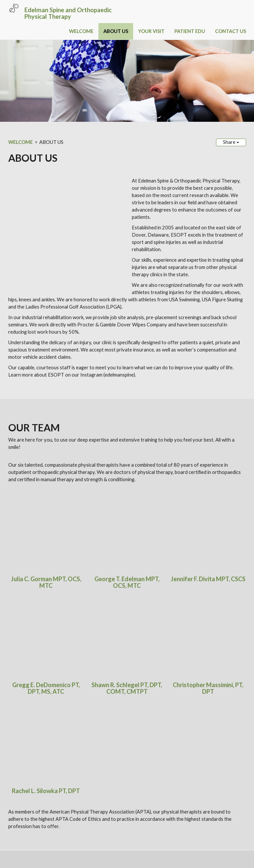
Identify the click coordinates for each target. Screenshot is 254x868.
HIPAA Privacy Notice (75, 838)
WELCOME (81, 31)
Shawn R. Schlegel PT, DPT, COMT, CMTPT (127, 501)
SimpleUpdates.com (50, 845)
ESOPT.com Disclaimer (31, 838)
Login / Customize (35, 852)
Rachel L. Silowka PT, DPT (46, 535)
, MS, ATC (52, 504)
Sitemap (105, 845)
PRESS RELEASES (56, 678)
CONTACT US (231, 31)
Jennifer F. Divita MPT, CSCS (208, 460)
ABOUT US (116, 31)
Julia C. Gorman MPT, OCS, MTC (46, 463)
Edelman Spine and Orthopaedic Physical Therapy (68, 13)
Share (231, 142)
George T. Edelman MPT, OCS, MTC (127, 463)
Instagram (83, 699)
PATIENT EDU (190, 31)
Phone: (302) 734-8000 (35, 813)
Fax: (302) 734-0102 (31, 821)
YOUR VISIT (151, 31)
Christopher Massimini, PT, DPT (208, 501)
